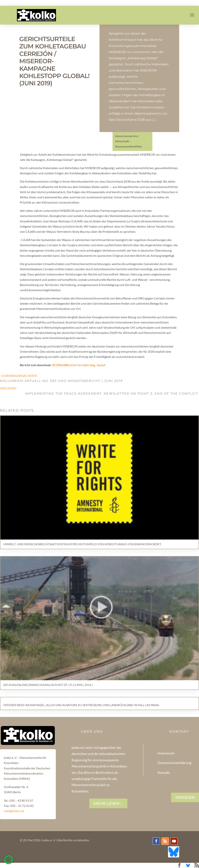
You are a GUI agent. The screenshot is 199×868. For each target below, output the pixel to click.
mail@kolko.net (14, 811)
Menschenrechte (126, 136)
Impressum (166, 753)
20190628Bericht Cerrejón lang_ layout (79, 365)
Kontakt (164, 772)
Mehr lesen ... (108, 803)
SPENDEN (185, 797)
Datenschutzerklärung (174, 763)
